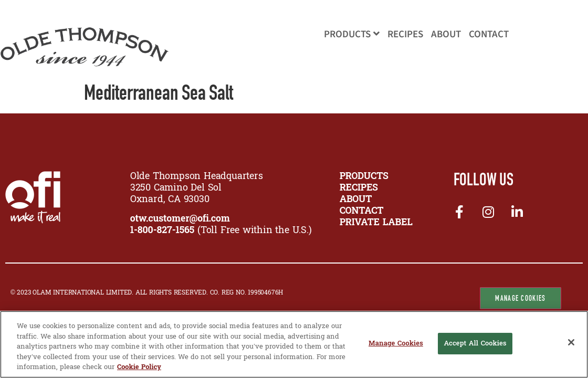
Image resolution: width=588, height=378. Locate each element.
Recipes (405, 34)
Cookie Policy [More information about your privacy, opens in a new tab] (139, 367)
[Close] (571, 342)
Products (352, 34)
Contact (489, 34)
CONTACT (362, 211)
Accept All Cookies (475, 344)
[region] (294, 344)
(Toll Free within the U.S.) (221, 231)
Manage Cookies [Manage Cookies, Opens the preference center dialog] (396, 344)
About (446, 34)
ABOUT (356, 200)
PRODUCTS (364, 177)
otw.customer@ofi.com (180, 219)
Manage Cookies (520, 298)
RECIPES (359, 188)
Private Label (376, 223)
